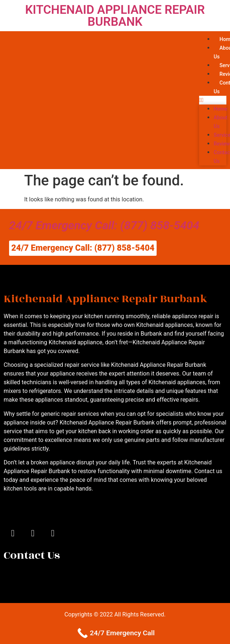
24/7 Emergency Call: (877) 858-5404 (104, 225)
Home (221, 109)
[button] (213, 100)
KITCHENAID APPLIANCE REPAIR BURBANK (115, 16)
